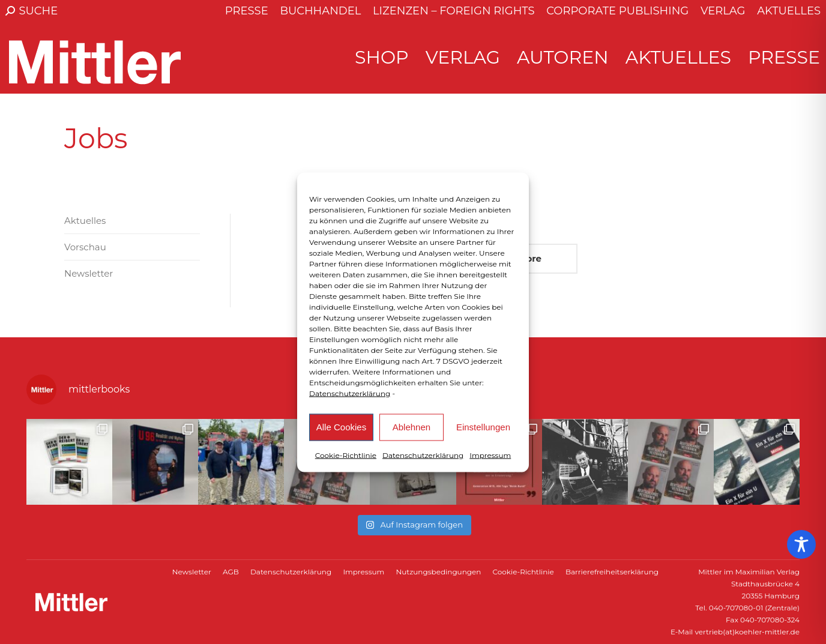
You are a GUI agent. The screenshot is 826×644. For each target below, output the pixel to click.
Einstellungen (483, 427)
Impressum (490, 455)
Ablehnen (411, 427)
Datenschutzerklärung (350, 393)
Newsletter (89, 273)
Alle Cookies (341, 427)
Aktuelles (85, 221)
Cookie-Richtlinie (346, 455)
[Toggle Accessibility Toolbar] (801, 544)
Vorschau (85, 247)
